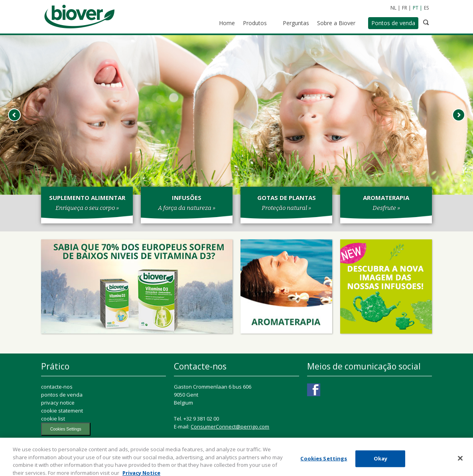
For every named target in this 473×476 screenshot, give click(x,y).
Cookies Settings (66, 429)
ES (426, 8)
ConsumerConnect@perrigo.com (230, 427)
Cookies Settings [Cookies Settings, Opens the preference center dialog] (324, 461)
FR (405, 8)
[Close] (460, 461)
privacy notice (58, 403)
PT (416, 8)
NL (393, 8)
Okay (381, 461)
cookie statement (62, 411)
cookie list (53, 419)
